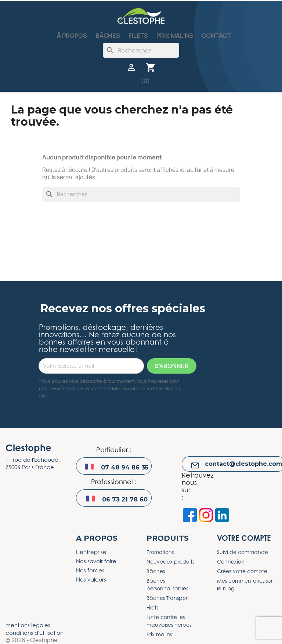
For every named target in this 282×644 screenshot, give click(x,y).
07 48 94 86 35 (125, 467)
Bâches (108, 36)
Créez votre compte (242, 571)
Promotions (160, 552)
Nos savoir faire (96, 561)
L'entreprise (91, 552)
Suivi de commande (243, 552)
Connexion (231, 562)
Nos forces (90, 570)
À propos (72, 36)
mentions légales (28, 625)
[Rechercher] (141, 50)
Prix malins (175, 36)
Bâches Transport (168, 598)
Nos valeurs (91, 579)
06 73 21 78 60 (125, 499)
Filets (138, 36)
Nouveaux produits (170, 562)
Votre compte (244, 538)
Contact (216, 36)
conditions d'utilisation (35, 633)
